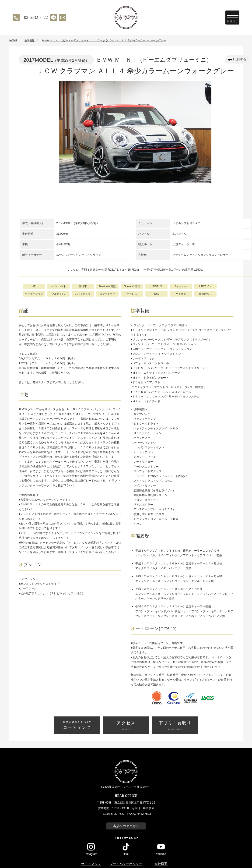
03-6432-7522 (36, 18)
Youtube (161, 854)
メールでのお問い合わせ (63, 18)
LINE (53, 18)
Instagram (91, 854)
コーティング (77, 725)
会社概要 (161, 864)
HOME (13, 40)
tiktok (126, 854)
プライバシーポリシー (126, 864)
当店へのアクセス (126, 826)
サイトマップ (91, 864)
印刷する (240, 59)
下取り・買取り (175, 726)
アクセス (126, 726)
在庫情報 (29, 40)
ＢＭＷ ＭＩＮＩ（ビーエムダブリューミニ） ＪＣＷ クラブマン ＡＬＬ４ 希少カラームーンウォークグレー (104, 40)
